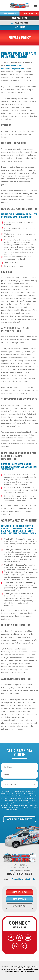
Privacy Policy (12, 810)
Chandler (22, 879)
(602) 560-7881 (20, 23)
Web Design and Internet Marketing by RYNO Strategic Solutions (21, 970)
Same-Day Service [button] (19, 18)
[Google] (19, 938)
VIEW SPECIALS (10, 13)
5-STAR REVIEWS (19, 906)
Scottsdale (30, 879)
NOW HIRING (19, 27)
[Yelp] (24, 946)
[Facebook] (11, 938)
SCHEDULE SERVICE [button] (29, 13)
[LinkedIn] (15, 946)
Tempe (14, 879)
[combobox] (19, 784)
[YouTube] (28, 938)
